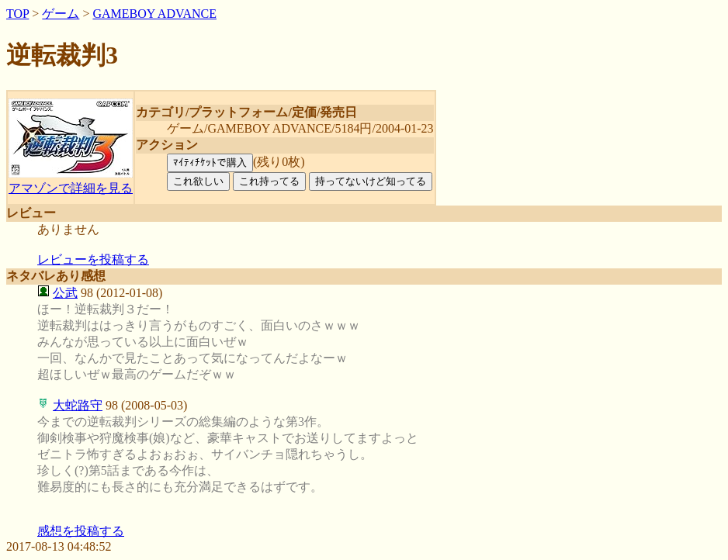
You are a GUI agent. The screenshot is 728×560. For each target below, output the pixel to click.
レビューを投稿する (93, 259)
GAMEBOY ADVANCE (154, 14)
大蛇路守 (78, 405)
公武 (65, 293)
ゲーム (61, 14)
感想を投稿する (81, 531)
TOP (17, 14)
